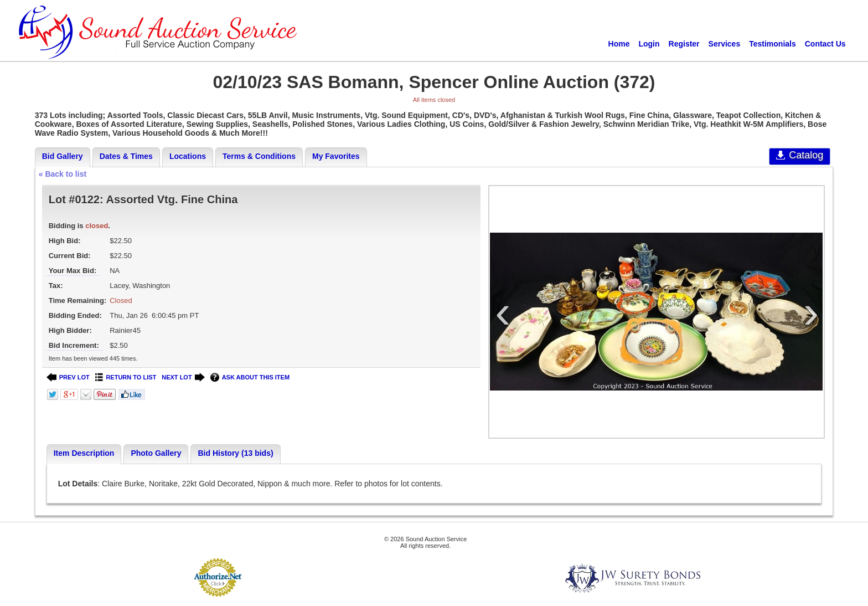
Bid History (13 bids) (235, 453)
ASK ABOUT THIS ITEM (250, 378)
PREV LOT (68, 378)
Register (684, 44)
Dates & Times (126, 156)
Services (725, 44)
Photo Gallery (156, 453)
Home (619, 44)
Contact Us (825, 44)
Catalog (800, 155)
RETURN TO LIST (126, 378)
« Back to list (63, 174)
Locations (188, 156)
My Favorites (336, 156)
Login (649, 44)
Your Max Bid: (73, 271)
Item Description (84, 453)
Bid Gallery (63, 156)
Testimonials (773, 44)
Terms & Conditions (259, 156)
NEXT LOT (183, 378)
